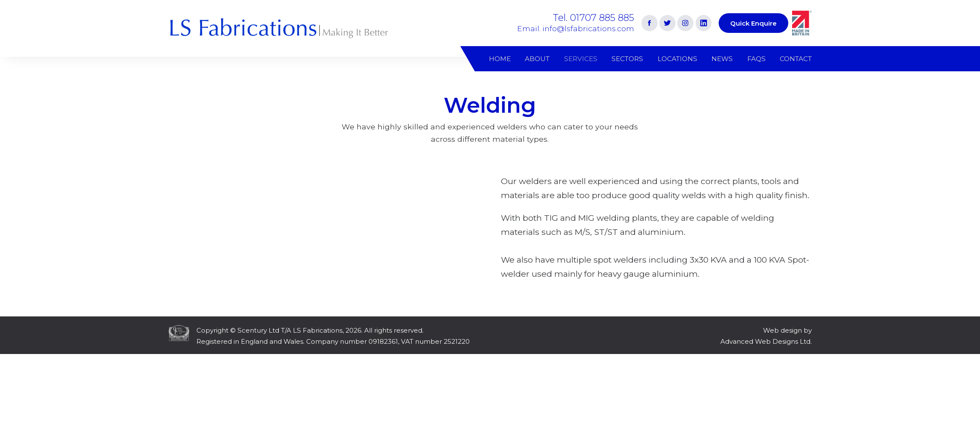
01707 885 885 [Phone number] (602, 18)
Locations (677, 59)
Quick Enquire (753, 23)
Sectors (627, 59)
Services (581, 59)
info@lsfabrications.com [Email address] (588, 28)
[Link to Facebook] (649, 23)
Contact (796, 59)
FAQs (756, 59)
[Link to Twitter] (667, 23)
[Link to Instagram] (685, 23)
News (722, 59)
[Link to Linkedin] (704, 23)
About (537, 59)
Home (500, 59)
